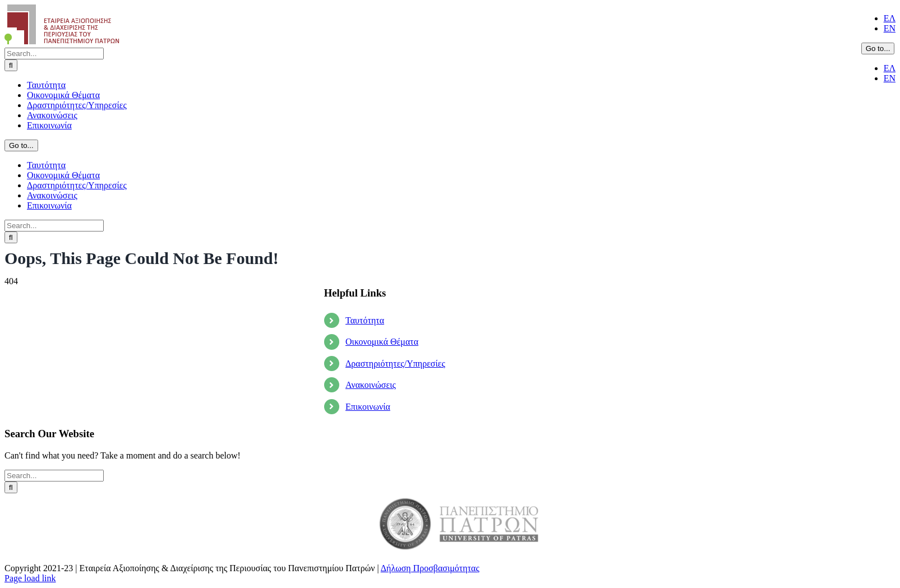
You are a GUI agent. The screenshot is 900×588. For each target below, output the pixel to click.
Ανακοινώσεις (371, 385)
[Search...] (54, 54)
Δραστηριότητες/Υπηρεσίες (395, 364)
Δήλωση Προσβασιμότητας (430, 568)
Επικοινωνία (368, 407)
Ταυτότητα (365, 320)
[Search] (11, 65)
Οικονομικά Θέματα (382, 342)
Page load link (30, 578)
